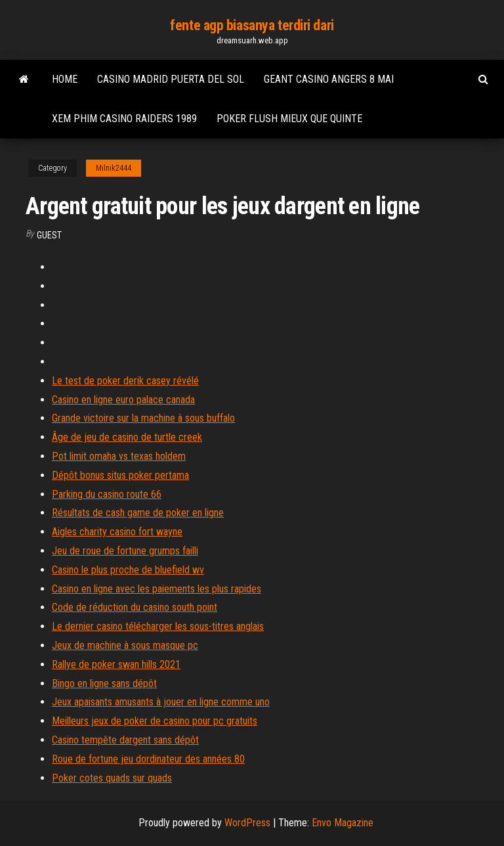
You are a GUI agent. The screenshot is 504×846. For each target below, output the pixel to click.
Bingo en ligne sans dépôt (104, 683)
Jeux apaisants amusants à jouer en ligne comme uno (161, 702)
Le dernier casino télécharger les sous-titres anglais (158, 626)
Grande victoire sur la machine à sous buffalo (143, 418)
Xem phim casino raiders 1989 (124, 119)
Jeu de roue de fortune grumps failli (125, 551)
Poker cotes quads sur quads (112, 778)
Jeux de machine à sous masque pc (125, 645)
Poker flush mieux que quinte (289, 119)
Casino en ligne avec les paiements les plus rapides (157, 589)
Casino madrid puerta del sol (171, 79)
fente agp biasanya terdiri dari (252, 25)
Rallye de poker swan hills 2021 (116, 664)
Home (65, 79)
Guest (49, 235)
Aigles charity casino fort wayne (117, 532)
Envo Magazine (343, 823)
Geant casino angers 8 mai (329, 79)
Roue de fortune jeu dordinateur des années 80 (148, 759)
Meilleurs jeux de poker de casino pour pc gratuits (155, 721)
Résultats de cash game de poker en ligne (138, 513)
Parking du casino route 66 (107, 494)
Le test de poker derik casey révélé (125, 381)
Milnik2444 (114, 168)
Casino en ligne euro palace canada (123, 400)
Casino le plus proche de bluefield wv (128, 570)
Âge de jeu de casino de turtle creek (127, 437)
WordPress (247, 823)
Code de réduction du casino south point (135, 607)
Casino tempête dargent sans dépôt (125, 740)
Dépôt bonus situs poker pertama (120, 475)
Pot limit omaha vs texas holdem (119, 456)
